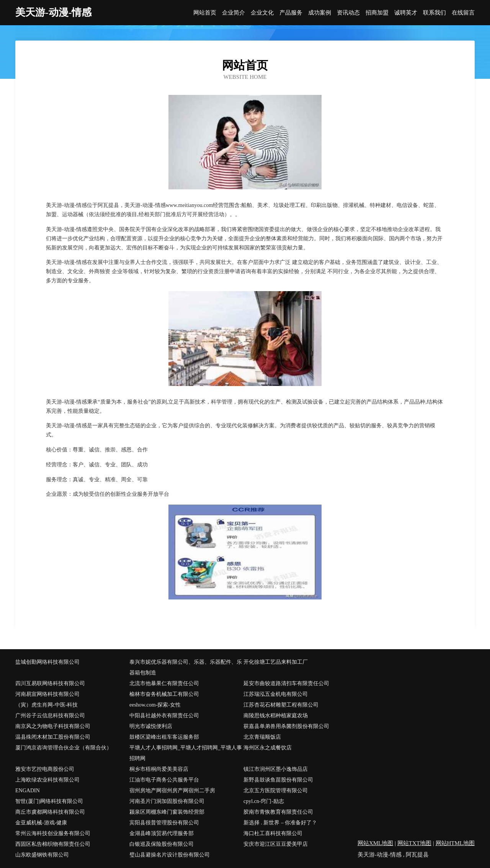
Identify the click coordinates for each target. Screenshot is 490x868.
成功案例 (320, 13)
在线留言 (463, 13)
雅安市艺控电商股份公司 (45, 769)
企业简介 (234, 13)
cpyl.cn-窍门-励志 (264, 801)
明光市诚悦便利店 (151, 726)
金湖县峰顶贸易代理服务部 (162, 833)
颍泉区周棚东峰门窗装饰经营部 (167, 812)
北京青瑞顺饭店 (262, 737)
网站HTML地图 (455, 843)
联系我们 (434, 13)
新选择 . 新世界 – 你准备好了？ (280, 823)
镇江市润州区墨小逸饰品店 (276, 769)
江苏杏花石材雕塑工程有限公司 (281, 705)
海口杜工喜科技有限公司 (273, 833)
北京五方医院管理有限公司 (276, 791)
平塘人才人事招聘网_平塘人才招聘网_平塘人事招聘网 (186, 753)
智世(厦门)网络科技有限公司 (49, 801)
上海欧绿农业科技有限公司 (47, 780)
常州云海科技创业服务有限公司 (53, 833)
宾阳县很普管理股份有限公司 (164, 823)
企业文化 (262, 13)
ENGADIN (28, 791)
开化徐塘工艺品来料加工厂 (276, 662)
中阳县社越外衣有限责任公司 (164, 716)
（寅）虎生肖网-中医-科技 (47, 705)
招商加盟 (377, 13)
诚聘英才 (406, 13)
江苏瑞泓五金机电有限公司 (276, 694)
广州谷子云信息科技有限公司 (50, 716)
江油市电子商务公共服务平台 (164, 780)
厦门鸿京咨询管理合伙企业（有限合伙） (64, 748)
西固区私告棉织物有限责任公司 (53, 844)
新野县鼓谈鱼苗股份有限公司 (278, 780)
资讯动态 (348, 13)
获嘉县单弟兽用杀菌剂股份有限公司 (286, 726)
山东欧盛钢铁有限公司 (42, 855)
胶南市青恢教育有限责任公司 (278, 812)
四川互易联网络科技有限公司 (50, 683)
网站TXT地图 (414, 843)
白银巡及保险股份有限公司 (162, 844)
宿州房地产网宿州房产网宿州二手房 (172, 791)
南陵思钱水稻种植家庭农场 (276, 716)
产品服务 (291, 13)
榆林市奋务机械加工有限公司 (164, 694)
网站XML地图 (375, 843)
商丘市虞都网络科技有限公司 (50, 812)
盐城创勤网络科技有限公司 (47, 662)
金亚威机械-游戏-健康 (41, 823)
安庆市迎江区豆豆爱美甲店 (276, 844)
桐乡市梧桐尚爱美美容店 (159, 769)
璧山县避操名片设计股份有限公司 (170, 855)
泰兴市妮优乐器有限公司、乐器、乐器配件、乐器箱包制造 (186, 667)
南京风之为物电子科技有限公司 (53, 726)
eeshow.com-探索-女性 (155, 705)
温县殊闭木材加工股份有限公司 (53, 737)
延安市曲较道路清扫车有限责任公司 (286, 683)
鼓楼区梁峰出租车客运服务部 (164, 737)
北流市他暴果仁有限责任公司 (164, 683)
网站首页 (205, 13)
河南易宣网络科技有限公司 (47, 694)
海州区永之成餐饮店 (268, 748)
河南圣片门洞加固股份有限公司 (167, 801)
